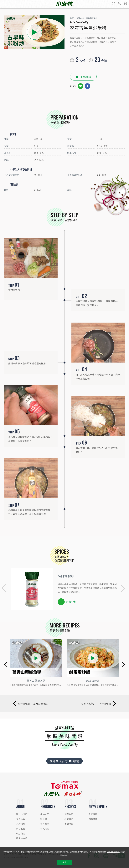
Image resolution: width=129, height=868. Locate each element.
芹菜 (6, 139)
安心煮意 (21, 829)
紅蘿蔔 (71, 146)
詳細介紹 (67, 602)
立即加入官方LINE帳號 (64, 761)
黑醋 (70, 190)
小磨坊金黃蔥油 (12, 175)
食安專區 (93, 814)
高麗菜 (7, 153)
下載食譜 (86, 77)
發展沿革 (21, 819)
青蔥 (70, 139)
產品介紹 (45, 814)
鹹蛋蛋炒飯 (93, 680)
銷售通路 (93, 819)
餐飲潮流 (69, 824)
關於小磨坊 (22, 814)
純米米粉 (72, 153)
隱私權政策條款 (113, 852)
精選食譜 (80, 18)
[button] (3, 589)
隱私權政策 (22, 838)
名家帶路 (69, 819)
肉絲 (6, 160)
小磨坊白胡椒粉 (75, 175)
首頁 (72, 18)
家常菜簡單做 (92, 18)
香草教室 (45, 824)
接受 (64, 862)
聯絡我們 (21, 834)
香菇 (6, 146)
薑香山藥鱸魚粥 (36, 680)
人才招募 (21, 824)
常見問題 (45, 829)
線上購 (44, 819)
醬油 (6, 190)
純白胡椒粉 (66, 576)
